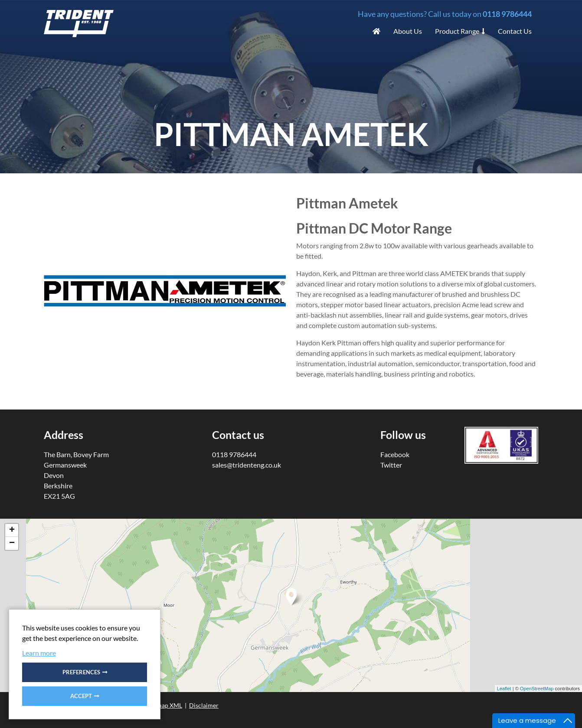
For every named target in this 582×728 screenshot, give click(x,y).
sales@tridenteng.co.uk (247, 465)
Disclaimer (204, 705)
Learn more (39, 653)
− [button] (12, 543)
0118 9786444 (507, 14)
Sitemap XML (164, 705)
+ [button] (12, 530)
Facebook (395, 454)
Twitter (391, 465)
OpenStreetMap (537, 689)
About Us (408, 31)
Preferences (81, 672)
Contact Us (515, 31)
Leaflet (504, 689)
